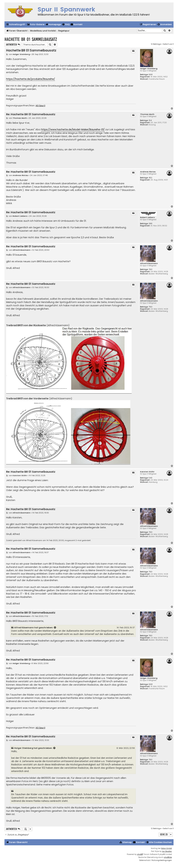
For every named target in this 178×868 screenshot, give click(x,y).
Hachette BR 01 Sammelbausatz (31, 39)
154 (150, 120)
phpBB (140, 854)
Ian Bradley (167, 851)
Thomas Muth (147, 114)
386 (151, 224)
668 (151, 75)
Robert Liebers (147, 217)
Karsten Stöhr (147, 472)
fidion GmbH (166, 848)
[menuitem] (36, 25)
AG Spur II (40, 106)
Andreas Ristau (148, 172)
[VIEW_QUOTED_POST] (55, 628)
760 (151, 269)
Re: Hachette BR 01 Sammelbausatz (31, 114)
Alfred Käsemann (149, 263)
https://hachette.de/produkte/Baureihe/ (31, 79)
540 (151, 478)
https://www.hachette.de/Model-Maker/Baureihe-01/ (73, 129)
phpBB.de (168, 857)
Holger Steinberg (149, 69)
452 (150, 178)
